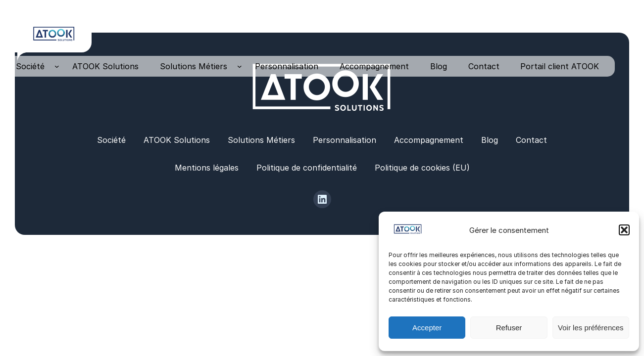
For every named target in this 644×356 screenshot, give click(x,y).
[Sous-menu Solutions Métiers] (240, 66)
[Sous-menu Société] (57, 66)
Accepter (427, 328)
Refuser (509, 328)
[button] (624, 230)
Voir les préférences (591, 328)
